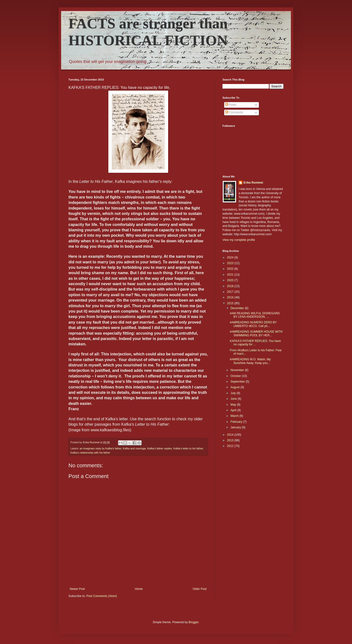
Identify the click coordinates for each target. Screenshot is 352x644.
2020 (231, 280)
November (238, 370)
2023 (231, 263)
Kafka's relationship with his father (90, 453)
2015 (231, 303)
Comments (234, 112)
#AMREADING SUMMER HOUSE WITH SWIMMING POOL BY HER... (256, 333)
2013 (231, 440)
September (238, 382)
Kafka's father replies (160, 448)
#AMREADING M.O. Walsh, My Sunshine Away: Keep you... (250, 361)
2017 (231, 292)
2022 (231, 269)
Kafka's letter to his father (188, 448)
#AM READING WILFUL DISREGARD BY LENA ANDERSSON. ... (255, 315)
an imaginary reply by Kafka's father (101, 448)
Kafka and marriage (134, 448)
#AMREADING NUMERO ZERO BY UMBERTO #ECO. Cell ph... (253, 324)
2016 (231, 297)
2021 (231, 275)
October (236, 376)
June (234, 399)
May (234, 405)
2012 (231, 446)
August (236, 387)
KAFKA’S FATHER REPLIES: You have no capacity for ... (255, 343)
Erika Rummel (253, 183)
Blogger (193, 622)
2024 (231, 258)
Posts (231, 105)
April (234, 410)
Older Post (200, 589)
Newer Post (77, 589)
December (238, 308)
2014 (231, 435)
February (237, 422)
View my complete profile (239, 240)
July (234, 393)
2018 (231, 286)
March (235, 416)
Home (139, 589)
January (236, 427)
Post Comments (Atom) (102, 596)
